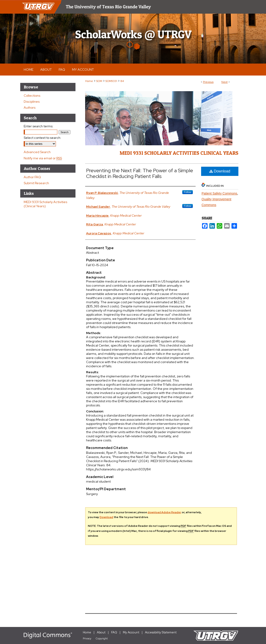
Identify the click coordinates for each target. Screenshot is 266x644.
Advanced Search (37, 152)
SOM (99, 81)
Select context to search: (42, 138)
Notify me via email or (43, 158)
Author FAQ (32, 177)
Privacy (87, 638)
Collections (32, 96)
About (101, 632)
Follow (188, 192)
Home (89, 81)
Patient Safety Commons (219, 193)
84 (122, 81)
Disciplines (32, 102)
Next (224, 82)
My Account (131, 632)
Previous (208, 82)
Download (220, 171)
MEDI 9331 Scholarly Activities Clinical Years (179, 153)
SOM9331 (111, 81)
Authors (30, 108)
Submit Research (36, 183)
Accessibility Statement (161, 632)
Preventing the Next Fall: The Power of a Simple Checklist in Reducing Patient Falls (140, 173)
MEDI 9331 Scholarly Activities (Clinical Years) (45, 204)
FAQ (114, 632)
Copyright (102, 638)
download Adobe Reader (164, 512)
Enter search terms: (39, 126)
